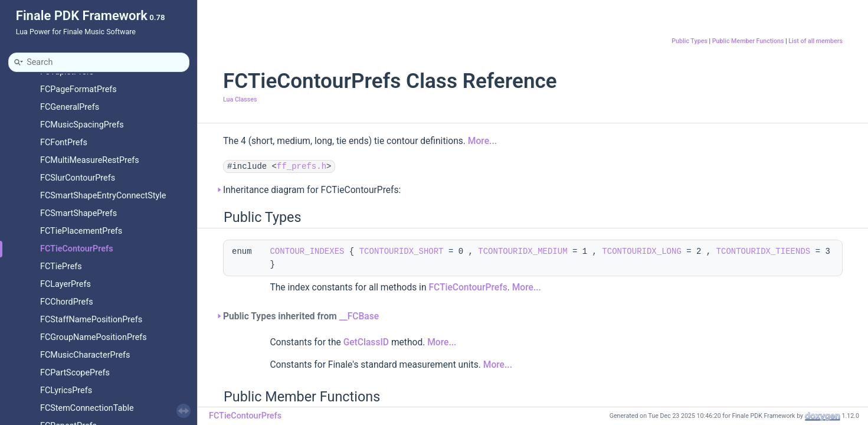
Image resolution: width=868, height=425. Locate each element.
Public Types (690, 41)
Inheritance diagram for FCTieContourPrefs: (312, 190)
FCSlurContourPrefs (78, 178)
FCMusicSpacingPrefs (82, 125)
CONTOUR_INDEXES (307, 251)
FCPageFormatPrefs (78, 89)
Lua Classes (240, 99)
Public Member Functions (748, 41)
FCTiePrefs (61, 267)
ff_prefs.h (302, 166)
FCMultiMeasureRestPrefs (90, 160)
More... (482, 141)
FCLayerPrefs (65, 284)
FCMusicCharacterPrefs (85, 355)
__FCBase (359, 316)
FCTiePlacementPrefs (81, 231)
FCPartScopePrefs (75, 373)
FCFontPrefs (64, 143)
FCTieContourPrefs (77, 249)
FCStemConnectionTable (87, 408)
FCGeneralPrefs (70, 107)
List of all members (815, 41)
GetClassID (366, 342)
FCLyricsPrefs (66, 390)
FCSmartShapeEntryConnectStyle (103, 196)
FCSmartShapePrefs (78, 213)
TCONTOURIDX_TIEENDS (764, 251)
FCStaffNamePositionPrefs (91, 320)
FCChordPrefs (67, 302)
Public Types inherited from (301, 316)
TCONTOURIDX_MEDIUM (523, 251)
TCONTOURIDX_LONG (641, 251)
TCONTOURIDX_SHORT (402, 251)
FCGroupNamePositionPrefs (94, 337)
